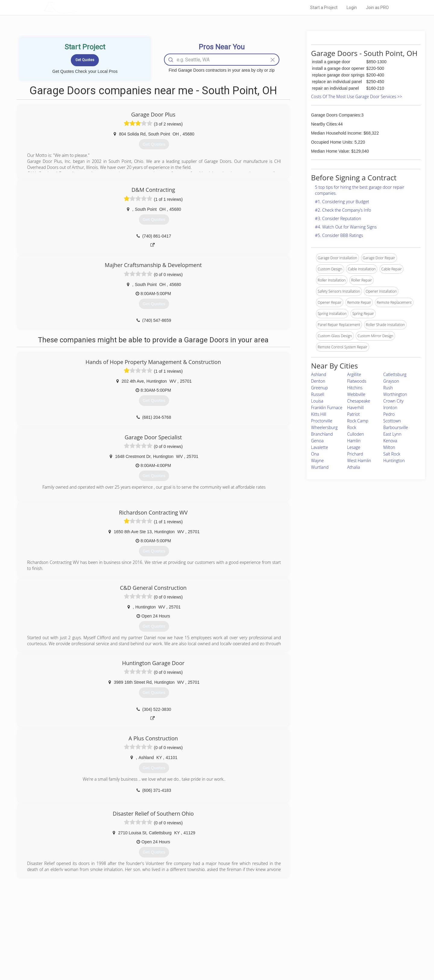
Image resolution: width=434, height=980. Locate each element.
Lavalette (319, 447)
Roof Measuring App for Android (212, 956)
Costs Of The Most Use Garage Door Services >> (357, 96)
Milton (389, 447)
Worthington (395, 394)
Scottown (392, 421)
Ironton (390, 408)
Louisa (317, 401)
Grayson (391, 381)
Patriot (354, 414)
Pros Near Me (113, 936)
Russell (318, 394)
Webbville (356, 394)
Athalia (354, 467)
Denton (318, 381)
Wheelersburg (324, 427)
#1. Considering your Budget (342, 202)
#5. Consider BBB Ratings (339, 235)
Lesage (354, 447)
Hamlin (354, 441)
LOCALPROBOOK (79, 7)
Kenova (390, 441)
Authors (293, 943)
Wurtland (320, 467)
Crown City (393, 401)
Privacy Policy (298, 936)
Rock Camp (358, 421)
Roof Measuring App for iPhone (212, 950)
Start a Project (324, 8)
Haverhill (355, 408)
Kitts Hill (319, 414)
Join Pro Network (200, 929)
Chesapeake (359, 401)
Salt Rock (392, 454)
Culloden (356, 434)
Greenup (319, 388)
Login (352, 8)
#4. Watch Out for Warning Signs (346, 227)
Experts (192, 936)
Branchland (322, 434)
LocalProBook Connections (309, 950)
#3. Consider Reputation (338, 218)
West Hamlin (359, 460)
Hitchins (355, 388)
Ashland (319, 374)
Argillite (354, 374)
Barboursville (396, 427)
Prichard (355, 454)
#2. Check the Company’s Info (343, 210)
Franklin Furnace (327, 408)
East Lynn (392, 434)
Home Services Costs (120, 929)
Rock (352, 427)
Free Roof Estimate (118, 950)
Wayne (317, 460)
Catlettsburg (395, 374)
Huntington (394, 460)
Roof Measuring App (203, 943)
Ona (315, 454)
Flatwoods (357, 381)
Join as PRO (377, 8)
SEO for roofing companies (309, 956)
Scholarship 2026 (301, 929)
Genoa (317, 441)
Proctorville (322, 421)
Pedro (389, 414)
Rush (388, 388)
